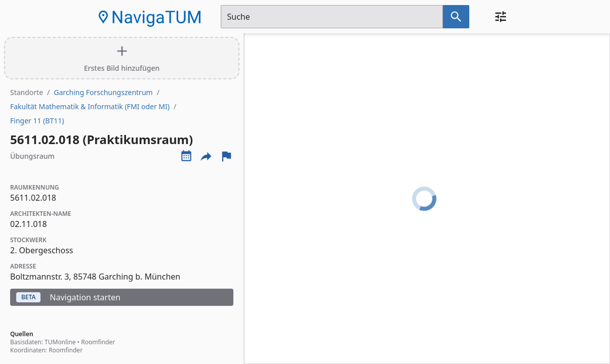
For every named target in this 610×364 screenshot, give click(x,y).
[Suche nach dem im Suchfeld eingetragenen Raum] (456, 17)
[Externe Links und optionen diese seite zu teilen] (206, 156)
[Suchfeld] (332, 17)
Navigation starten (68, 297)
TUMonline (60, 342)
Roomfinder (98, 342)
